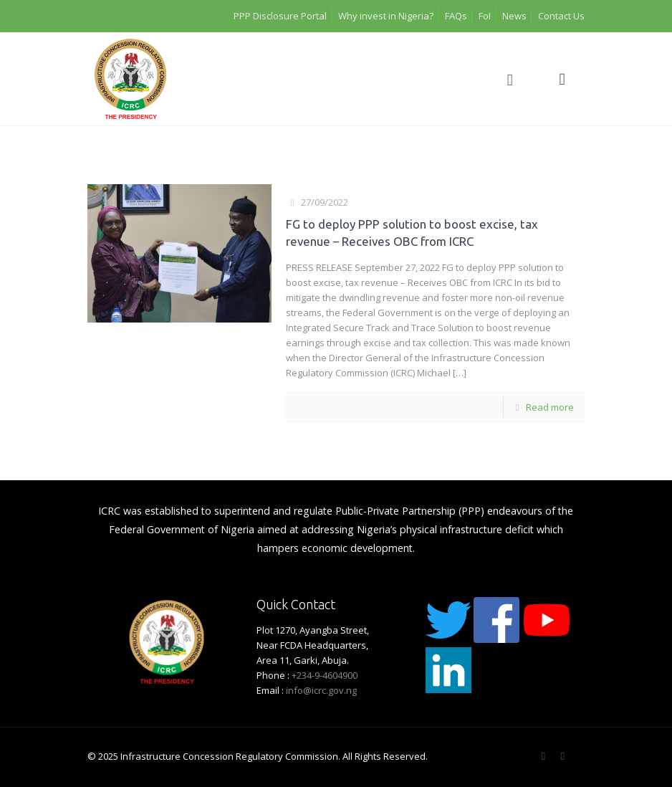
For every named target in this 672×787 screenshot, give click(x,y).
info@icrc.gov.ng (321, 690)
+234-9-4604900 (325, 675)
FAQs (456, 16)
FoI (485, 16)
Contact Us (561, 16)
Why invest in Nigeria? (386, 16)
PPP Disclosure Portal (280, 16)
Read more (550, 407)
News (514, 16)
